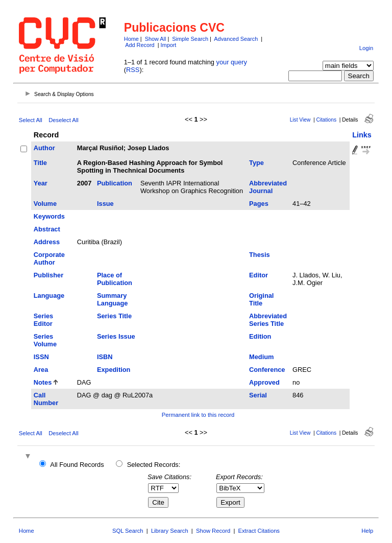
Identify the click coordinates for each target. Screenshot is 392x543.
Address (47, 242)
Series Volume (45, 340)
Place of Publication (115, 279)
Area (41, 370)
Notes (43, 382)
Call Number (46, 399)
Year (41, 183)
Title (40, 163)
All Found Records (77, 465)
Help (367, 531)
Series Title (114, 316)
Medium (261, 357)
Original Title (261, 299)
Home (131, 39)
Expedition (114, 370)
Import (169, 45)
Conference (267, 370)
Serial (258, 395)
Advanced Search (236, 39)
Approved (264, 382)
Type (256, 163)
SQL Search (128, 531)
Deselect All (63, 120)
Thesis (260, 255)
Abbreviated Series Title (268, 320)
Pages (259, 204)
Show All (156, 39)
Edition (260, 336)
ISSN (41, 357)
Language (49, 296)
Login (366, 48)
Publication (115, 183)
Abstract (47, 229)
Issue (105, 204)
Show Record (213, 531)
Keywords (49, 216)
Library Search (170, 531)
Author (44, 148)
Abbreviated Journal (268, 187)
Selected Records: (154, 465)
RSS (133, 70)
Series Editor (43, 320)
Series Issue (116, 336)
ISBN (105, 357)
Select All (31, 120)
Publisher (48, 275)
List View (300, 120)
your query (232, 62)
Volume (45, 204)
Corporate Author (49, 258)
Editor (259, 275)
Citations (326, 120)
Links (362, 135)
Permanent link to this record (198, 415)
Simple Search (190, 39)
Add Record (140, 45)
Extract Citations (259, 531)
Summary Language (112, 299)
